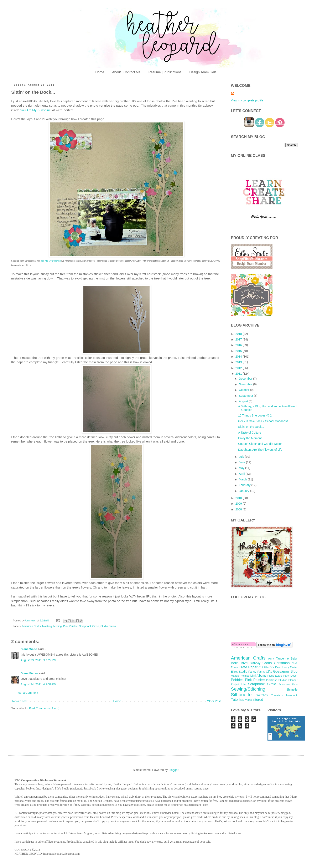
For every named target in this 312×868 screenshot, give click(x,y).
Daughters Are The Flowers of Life (260, 450)
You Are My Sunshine (35, 110)
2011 (239, 374)
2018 (239, 334)
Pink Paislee (70, 626)
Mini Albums (258, 676)
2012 (239, 368)
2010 (239, 498)
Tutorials (238, 700)
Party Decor (290, 676)
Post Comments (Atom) (44, 708)
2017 (239, 339)
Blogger (173, 770)
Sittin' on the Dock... (251, 427)
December (246, 379)
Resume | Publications (165, 72)
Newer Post (20, 701)
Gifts (269, 672)
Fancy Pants (257, 672)
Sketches (262, 695)
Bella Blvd (239, 663)
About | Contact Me (126, 72)
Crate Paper (248, 667)
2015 (239, 351)
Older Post (214, 701)
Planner (293, 680)
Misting (58, 626)
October (244, 390)
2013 (239, 362)
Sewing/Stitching (248, 689)
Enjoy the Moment (250, 438)
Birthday (255, 663)
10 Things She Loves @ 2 (255, 415)
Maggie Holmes (240, 676)
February (245, 485)
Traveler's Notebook (284, 695)
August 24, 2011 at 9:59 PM (38, 684)
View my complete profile (247, 100)
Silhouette (241, 695)
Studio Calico (108, 626)
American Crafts (31, 626)
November (246, 384)
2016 (239, 345)
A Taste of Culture (250, 433)
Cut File (264, 667)
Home (100, 72)
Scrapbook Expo (288, 684)
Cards (267, 663)
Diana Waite (29, 649)
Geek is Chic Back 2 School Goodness (263, 421)
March (243, 479)
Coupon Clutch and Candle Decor (260, 444)
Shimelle (292, 690)
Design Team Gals (203, 72)
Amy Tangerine (278, 658)
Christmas (282, 663)
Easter (294, 667)
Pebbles (237, 680)
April (242, 474)
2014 (239, 357)
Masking (47, 626)
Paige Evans (275, 676)
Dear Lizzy (282, 667)
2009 (239, 504)
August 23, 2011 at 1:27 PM (38, 660)
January (244, 491)
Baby (294, 658)
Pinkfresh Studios (277, 680)
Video (248, 700)
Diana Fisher (29, 673)
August (244, 401)
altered (258, 700)
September (246, 396)
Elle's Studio (239, 672)
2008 (239, 509)
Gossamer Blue (285, 672)
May (242, 468)
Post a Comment (27, 693)
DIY (272, 667)
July (242, 457)
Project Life (238, 684)
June (242, 462)
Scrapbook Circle (89, 626)
